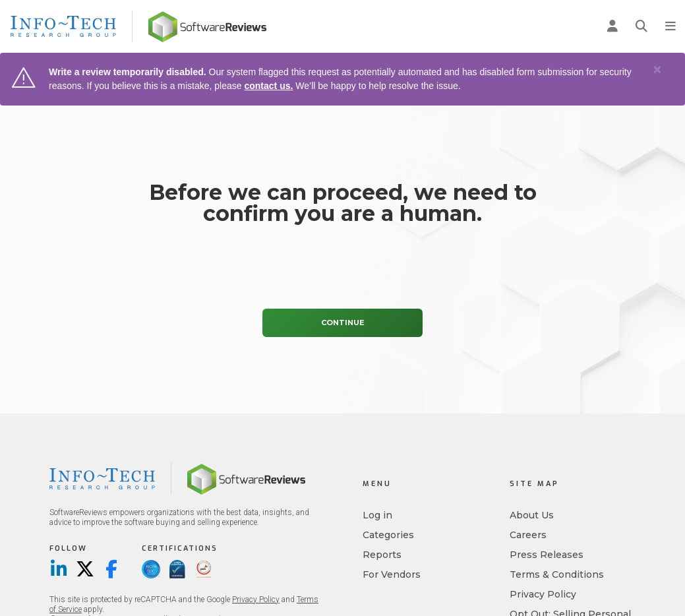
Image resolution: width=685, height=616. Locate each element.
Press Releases (547, 555)
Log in (377, 515)
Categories (388, 535)
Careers (528, 535)
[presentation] (343, 270)
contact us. (268, 86)
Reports (382, 555)
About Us (532, 515)
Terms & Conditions (557, 574)
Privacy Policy (256, 600)
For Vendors (392, 574)
